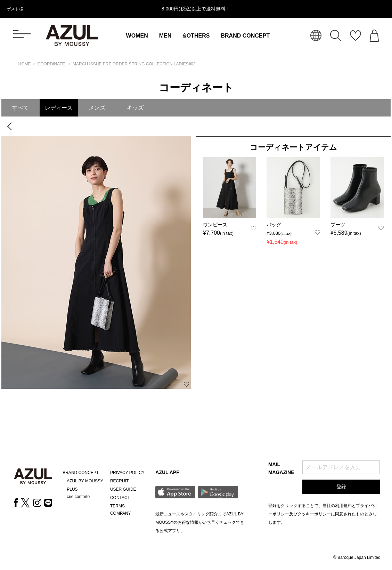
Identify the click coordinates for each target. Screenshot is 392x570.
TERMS (117, 506)
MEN (165, 36)
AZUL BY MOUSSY (85, 481)
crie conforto (78, 497)
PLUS (72, 489)
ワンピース (215, 225)
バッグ (274, 225)
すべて (21, 108)
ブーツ (338, 225)
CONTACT (120, 498)
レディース (59, 108)
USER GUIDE (123, 489)
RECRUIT (119, 481)
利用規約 (343, 506)
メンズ (97, 108)
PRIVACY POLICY (127, 473)
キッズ (135, 108)
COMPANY (121, 513)
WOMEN (137, 36)
